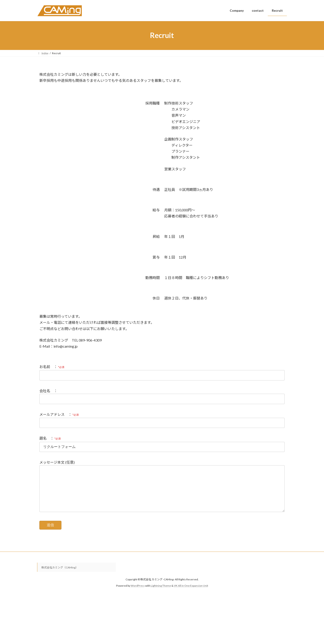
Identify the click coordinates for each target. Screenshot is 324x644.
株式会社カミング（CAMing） (60, 576)
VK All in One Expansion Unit (191, 595)
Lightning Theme (161, 595)
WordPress (138, 595)
